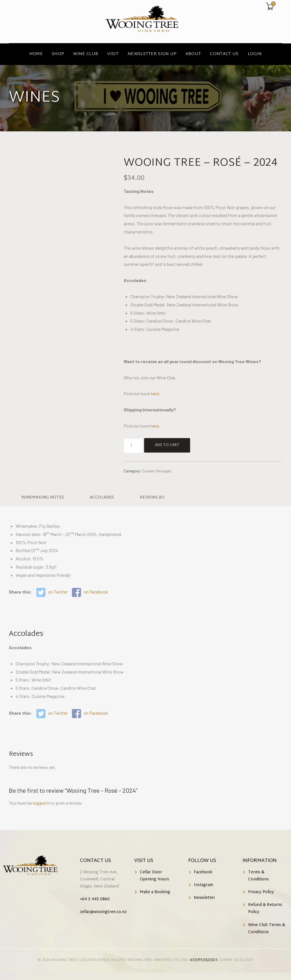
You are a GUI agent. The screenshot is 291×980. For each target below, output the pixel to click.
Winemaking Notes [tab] (43, 498)
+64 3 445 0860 (95, 899)
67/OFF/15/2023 (204, 960)
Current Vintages (157, 471)
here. (155, 426)
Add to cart (167, 445)
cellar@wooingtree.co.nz (103, 912)
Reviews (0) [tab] (152, 498)
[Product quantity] (133, 446)
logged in (41, 803)
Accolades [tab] (102, 498)
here (155, 393)
